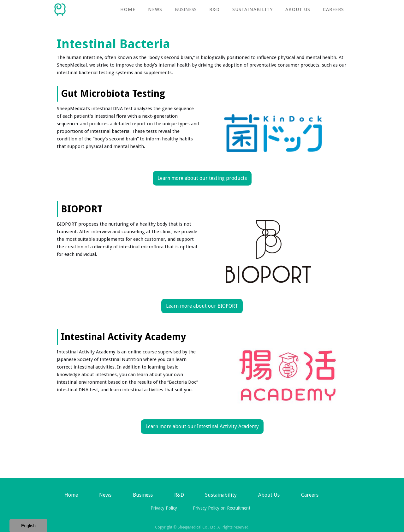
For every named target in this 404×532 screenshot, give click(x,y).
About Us (298, 9)
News (105, 495)
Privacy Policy (164, 508)
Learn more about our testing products (202, 178)
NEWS (155, 9)
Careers (333, 9)
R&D (214, 9)
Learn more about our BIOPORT (202, 306)
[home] (60, 8)
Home (128, 9)
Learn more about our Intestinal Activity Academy (202, 426)
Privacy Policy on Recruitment (222, 508)
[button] (186, 9)
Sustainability (252, 9)
